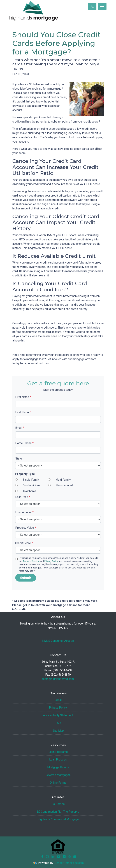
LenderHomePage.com (69, 863)
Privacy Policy (51, 561)
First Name (23, 397)
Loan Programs (58, 752)
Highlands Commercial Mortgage (58, 819)
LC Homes (58, 804)
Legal (58, 700)
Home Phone (24, 443)
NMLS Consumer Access (58, 641)
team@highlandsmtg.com (58, 679)
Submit (26, 578)
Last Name (23, 412)
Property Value (26, 528)
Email (20, 428)
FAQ (58, 723)
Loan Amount (24, 512)
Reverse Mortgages (58, 775)
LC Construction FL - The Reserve (58, 812)
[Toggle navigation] (102, 6)
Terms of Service (31, 561)
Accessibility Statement (58, 715)
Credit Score (24, 543)
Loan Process (58, 760)
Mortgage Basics (58, 767)
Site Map (58, 731)
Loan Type (23, 497)
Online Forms (58, 783)
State (19, 459)
